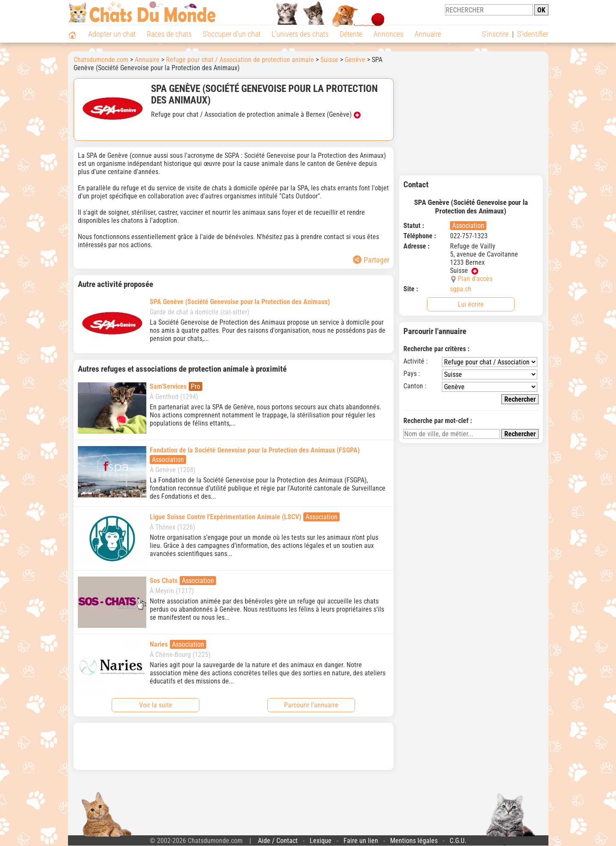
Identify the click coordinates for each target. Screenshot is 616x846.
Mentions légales (414, 841)
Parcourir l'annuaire (311, 705)
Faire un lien (361, 841)
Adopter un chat (112, 34)
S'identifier (533, 34)
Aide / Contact (278, 841)
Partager (371, 260)
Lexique (321, 841)
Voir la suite (156, 705)
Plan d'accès (475, 279)
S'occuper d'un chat (232, 34)
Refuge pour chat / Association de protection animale (240, 60)
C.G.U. (458, 841)
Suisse (329, 60)
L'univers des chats (300, 34)
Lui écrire (471, 304)
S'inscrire (495, 34)
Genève (355, 60)
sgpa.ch (461, 289)
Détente (351, 34)
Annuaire (428, 34)
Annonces (388, 34)
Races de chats (169, 34)
